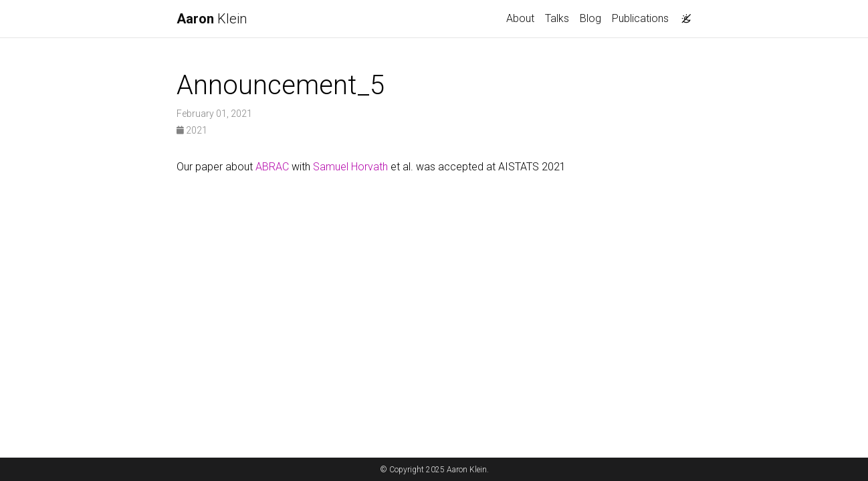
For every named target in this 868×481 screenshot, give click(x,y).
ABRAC (272, 167)
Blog (590, 18)
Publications (640, 18)
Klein (212, 19)
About (520, 18)
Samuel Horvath (350, 167)
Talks (557, 18)
